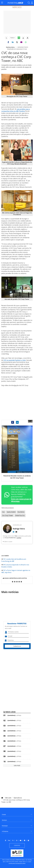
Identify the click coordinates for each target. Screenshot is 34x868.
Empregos (5, 826)
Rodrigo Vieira (10, 47)
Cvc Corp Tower (8, 515)
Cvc (3, 512)
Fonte (13, 38)
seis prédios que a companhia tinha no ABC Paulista (16, 110)
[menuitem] (17, 814)
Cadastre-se (17, 646)
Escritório (21, 512)
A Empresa (5, 831)
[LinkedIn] (14, 532)
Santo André (11, 512)
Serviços (4, 820)
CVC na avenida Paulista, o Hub (15, 360)
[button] (8, 42)
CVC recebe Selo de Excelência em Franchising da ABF (14, 560)
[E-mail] (16, 532)
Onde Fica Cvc (20, 515)
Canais (4, 815)
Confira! (19, 538)
